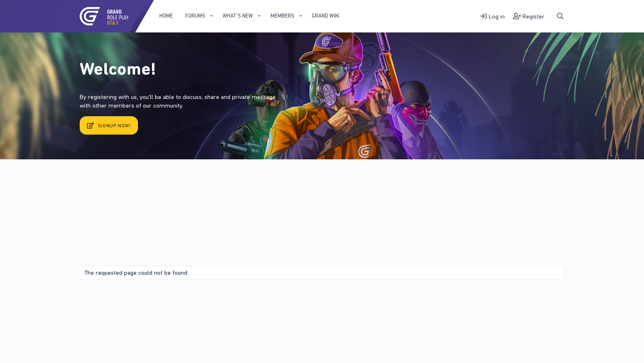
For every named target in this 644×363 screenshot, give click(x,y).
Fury (90, 300)
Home (166, 16)
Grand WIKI (325, 16)
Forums (195, 16)
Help (220, 300)
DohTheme (552, 307)
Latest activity (112, 180)
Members (283, 16)
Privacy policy (194, 300)
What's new (238, 16)
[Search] (560, 16)
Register (153, 180)
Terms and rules (153, 300)
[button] (212, 16)
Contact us (116, 300)
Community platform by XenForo (496, 300)
